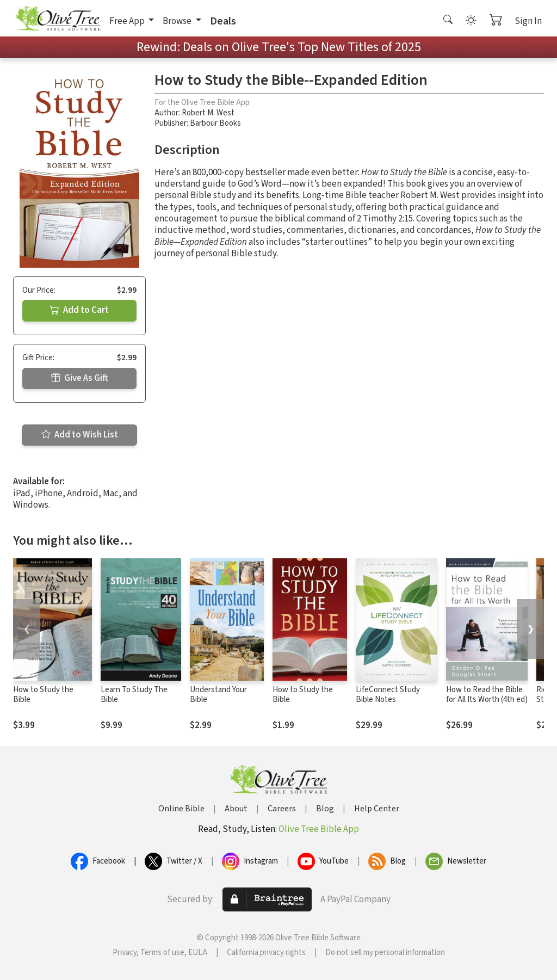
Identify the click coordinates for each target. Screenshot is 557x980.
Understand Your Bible (218, 695)
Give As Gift (80, 378)
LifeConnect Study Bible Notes (388, 695)
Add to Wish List (80, 435)
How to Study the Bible (43, 695)
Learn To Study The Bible (134, 695)
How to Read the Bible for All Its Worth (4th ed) (487, 695)
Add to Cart (79, 310)
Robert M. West (208, 113)
